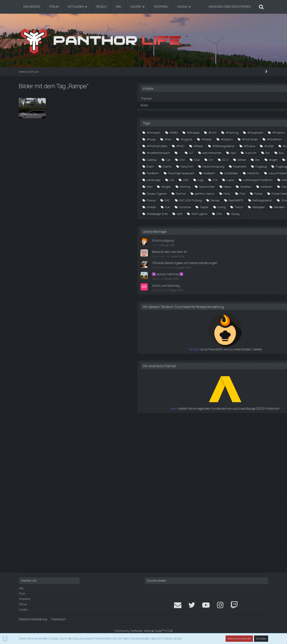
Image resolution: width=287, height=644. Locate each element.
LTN (247, 261)
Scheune (207, 329)
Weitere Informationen (239, 639)
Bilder (199, 105)
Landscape (245, 254)
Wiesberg (207, 349)
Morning (207, 281)
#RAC (235, 166)
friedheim (243, 241)
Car (223, 200)
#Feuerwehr (248, 139)
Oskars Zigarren (211, 295)
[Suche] (261, 7)
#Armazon (208, 132)
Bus (237, 193)
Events (206, 220)
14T (204, 186)
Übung (245, 356)
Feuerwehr (208, 227)
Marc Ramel (213, 434)
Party (234, 302)
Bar (224, 193)
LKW (218, 261)
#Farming (225, 139)
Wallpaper (225, 342)
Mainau (206, 275)
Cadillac (207, 200)
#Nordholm (255, 159)
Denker (234, 207)
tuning (244, 336)
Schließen (261, 639)
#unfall (258, 173)
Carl (209, 387)
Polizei (205, 308)
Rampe (206, 322)
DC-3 (218, 207)
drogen (206, 214)
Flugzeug (229, 227)
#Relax (253, 166)
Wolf (255, 349)
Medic (224, 275)
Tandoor (201, 498)
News (249, 281)
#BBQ (228, 132)
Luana (205, 268)
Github (23, 604)
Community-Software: (143, 631)
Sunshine (207, 336)
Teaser (227, 336)
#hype (248, 146)
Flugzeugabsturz (212, 234)
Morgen (256, 275)
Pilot (249, 302)
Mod (239, 275)
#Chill (205, 139)
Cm (204, 207)
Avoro (203, 557)
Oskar (246, 288)
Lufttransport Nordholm (233, 268)
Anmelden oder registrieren (230, 7)
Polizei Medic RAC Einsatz (235, 308)
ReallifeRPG (227, 322)
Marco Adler (213, 398)
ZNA (229, 356)
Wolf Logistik (209, 356)
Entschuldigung (217, 382)
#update (207, 179)
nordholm (228, 288)
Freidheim (238, 234)
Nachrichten (228, 281)
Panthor (236, 295)
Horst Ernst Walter (217, 413)
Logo (232, 261)
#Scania (238, 173)
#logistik (223, 153)
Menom (211, 424)
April (246, 186)
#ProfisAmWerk (212, 166)
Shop (22, 593)
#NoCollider (230, 159)
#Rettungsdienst (213, 173)
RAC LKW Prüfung (245, 315)
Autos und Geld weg (220, 430)
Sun (242, 329)
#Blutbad (248, 132)
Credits (23, 610)
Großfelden (208, 247)
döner (223, 214)
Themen (201, 98)
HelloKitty (230, 247)
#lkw (205, 153)
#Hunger (229, 146)
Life (204, 261)
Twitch (206, 342)
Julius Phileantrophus (215, 254)
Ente (238, 214)
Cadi (252, 193)
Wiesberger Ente (233, 349)
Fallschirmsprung (252, 220)
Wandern (246, 342)
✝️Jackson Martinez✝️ (222, 419)
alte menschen (224, 186)
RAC (222, 315)
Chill (237, 200)
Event (254, 214)
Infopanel (24, 599)
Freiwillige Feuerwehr (215, 241)
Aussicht (207, 193)
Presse (206, 315)
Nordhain (207, 288)
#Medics (207, 159)
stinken (226, 329)
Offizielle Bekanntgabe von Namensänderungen (224, 406)
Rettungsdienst (253, 322)
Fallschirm (226, 220)
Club (252, 200)
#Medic (243, 153)
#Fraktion (208, 146)
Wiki (21, 588)
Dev (250, 207)
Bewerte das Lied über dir (223, 393)
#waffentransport (234, 179)
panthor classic (211, 302)
